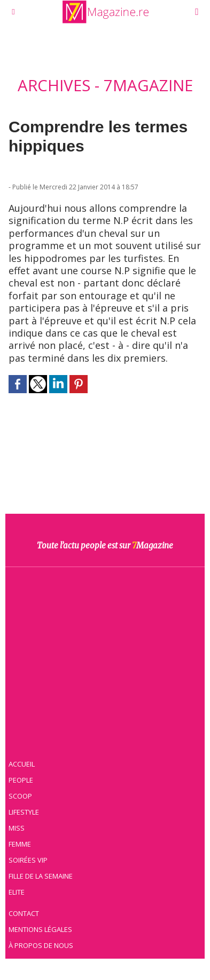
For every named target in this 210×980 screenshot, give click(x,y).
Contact (24, 913)
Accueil (22, 764)
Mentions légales (40, 929)
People (21, 780)
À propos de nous (41, 945)
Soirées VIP (28, 860)
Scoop (20, 796)
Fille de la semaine (41, 876)
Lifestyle (24, 812)
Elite (17, 892)
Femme (20, 844)
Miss (17, 828)
